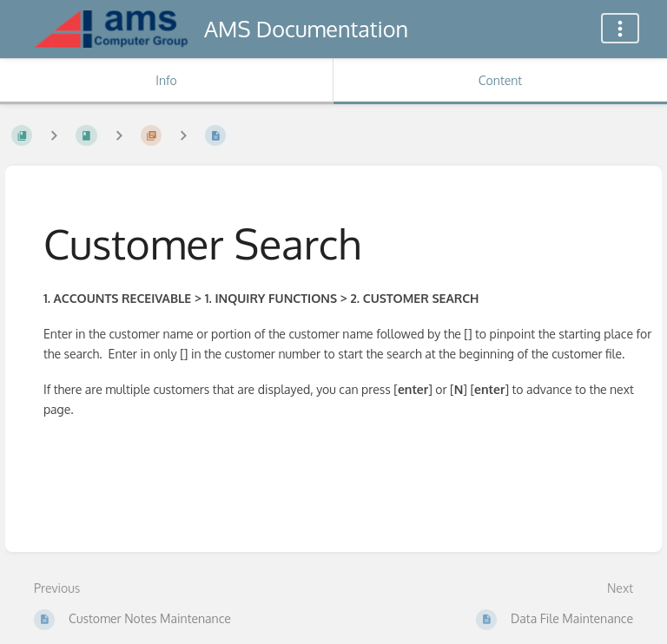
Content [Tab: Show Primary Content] (500, 80)
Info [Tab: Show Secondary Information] (166, 80)
